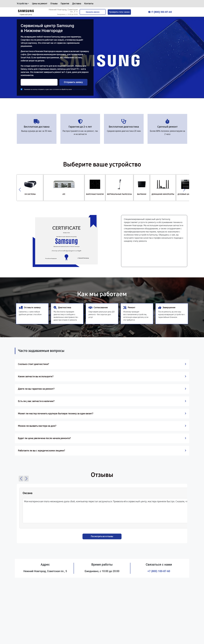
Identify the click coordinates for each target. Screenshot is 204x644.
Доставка (77, 4)
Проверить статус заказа (119, 12)
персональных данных (79, 89)
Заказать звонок (93, 12)
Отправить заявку (73, 82)
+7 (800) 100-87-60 (159, 571)
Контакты (89, 4)
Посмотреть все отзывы (102, 536)
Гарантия (65, 4)
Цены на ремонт (40, 4)
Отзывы (54, 4)
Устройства (22, 4)
